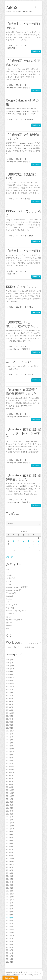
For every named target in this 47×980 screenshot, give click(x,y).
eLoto (8, 572)
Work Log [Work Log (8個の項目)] (13, 642)
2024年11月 (10, 666)
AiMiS (12, 7)
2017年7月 (10, 758)
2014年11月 (10, 826)
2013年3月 (10, 885)
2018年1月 (10, 746)
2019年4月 (10, 719)
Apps (8, 569)
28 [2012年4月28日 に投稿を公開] (34, 550)
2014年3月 (10, 849)
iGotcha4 (30, 375)
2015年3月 (10, 814)
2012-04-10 (20, 347)
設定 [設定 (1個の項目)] (33, 648)
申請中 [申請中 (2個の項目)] (27, 647)
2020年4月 (10, 704)
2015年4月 (10, 811)
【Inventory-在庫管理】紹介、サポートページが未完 (23, 433)
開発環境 (9, 626)
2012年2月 (10, 924)
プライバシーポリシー (32, 972)
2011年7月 (10, 944)
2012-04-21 (20, 119)
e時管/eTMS (11, 48)
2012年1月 (10, 927)
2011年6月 (10, 947)
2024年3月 (10, 672)
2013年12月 (10, 858)
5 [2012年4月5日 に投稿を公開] (23, 541)
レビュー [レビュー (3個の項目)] (19, 647)
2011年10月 (10, 935)
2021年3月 (10, 695)
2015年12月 (10, 790)
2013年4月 (10, 882)
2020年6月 (10, 701)
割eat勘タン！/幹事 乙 (14, 620)
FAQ (7, 602)
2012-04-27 (20, 85)
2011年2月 (10, 959)
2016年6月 (10, 778)
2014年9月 (10, 832)
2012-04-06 (20, 414)
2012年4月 (10, 918)
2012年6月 (10, 912)
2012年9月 (10, 903)
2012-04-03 (20, 500)
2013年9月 (10, 867)
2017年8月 (10, 755)
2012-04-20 (20, 199)
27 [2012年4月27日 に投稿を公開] (29, 550)
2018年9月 (10, 734)
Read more (36, 51)
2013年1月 (10, 891)
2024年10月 (10, 669)
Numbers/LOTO (11, 605)
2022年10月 (10, 678)
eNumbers (10, 575)
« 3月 (8, 557)
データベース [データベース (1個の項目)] (30, 643)
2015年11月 (10, 793)
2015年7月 (10, 805)
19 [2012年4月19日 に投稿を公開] (24, 547)
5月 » (13, 557)
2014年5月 (10, 844)
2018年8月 (10, 737)
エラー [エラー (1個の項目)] (23, 643)
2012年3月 (10, 921)
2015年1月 (10, 820)
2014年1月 (10, 855)
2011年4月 (10, 953)
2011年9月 (10, 938)
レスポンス (10, 614)
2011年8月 (10, 941)
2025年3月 (10, 660)
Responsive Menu (40, 7)
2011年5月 (10, 950)
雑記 (28, 199)
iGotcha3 (9, 581)
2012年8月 (10, 906)
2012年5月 (10, 915)
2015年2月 (10, 817)
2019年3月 (10, 722)
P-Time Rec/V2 (11, 593)
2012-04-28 (20, 46)
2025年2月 (10, 663)
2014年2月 (10, 852)
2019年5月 (10, 716)
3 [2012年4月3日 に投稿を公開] (13, 541)
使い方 (8, 617)
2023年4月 (10, 675)
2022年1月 (10, 681)
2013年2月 (10, 888)
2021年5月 (10, 689)
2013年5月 (10, 879)
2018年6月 (10, 740)
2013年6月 (10, 876)
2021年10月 (10, 686)
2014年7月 (10, 838)
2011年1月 (10, 962)
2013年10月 (10, 864)
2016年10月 (10, 772)
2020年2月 (10, 710)
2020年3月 (10, 707)
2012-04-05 (20, 460)
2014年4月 (10, 846)
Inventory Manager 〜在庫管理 (17, 88)
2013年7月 (10, 873)
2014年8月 (10, 835)
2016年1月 (10, 787)
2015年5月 (10, 808)
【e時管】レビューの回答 (23, 251)
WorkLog (9, 599)
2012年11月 (10, 897)
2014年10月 (10, 829)
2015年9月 (10, 799)
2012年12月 (10, 894)
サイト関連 (10, 608)
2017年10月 (10, 752)
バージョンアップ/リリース (16, 611)
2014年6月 (10, 841)
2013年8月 (10, 870)
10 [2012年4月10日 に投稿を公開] (14, 544)
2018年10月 (10, 731)
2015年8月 (10, 802)
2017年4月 (10, 761)
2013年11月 (10, 861)
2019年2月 (10, 725)
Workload (9, 596)
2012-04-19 (20, 307)
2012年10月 (10, 900)
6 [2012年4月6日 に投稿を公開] (29, 541)
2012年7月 (10, 909)
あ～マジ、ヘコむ (18, 362)
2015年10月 (10, 796)
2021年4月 (10, 692)
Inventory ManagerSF (13, 590)
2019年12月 (10, 713)
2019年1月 (10, 728)
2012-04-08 (20, 375)
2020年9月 (10, 698)
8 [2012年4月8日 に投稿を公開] (39, 541)
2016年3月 (10, 781)
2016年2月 (10, 784)
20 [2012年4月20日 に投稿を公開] (29, 547)
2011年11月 (10, 932)
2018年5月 (10, 743)
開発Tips (30, 119)
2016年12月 (10, 767)
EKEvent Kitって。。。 (22, 287)
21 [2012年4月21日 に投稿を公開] (34, 547)
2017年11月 (10, 749)
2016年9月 (10, 775)
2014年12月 (10, 823)
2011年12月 (10, 930)
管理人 (11, 46)
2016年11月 (10, 769)
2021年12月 (10, 684)
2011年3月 (10, 956)
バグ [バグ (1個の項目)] (37, 643)
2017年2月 (10, 764)
